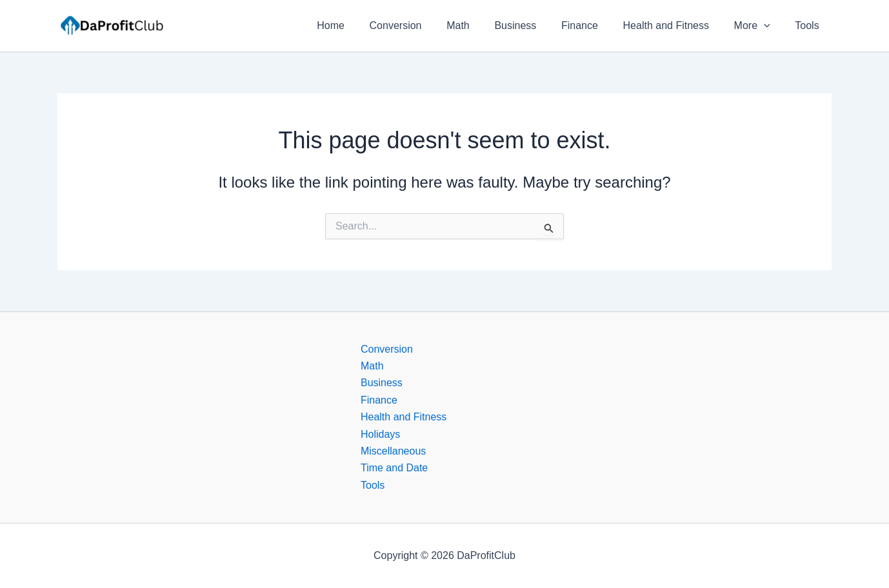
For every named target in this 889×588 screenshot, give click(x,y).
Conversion (424, 25)
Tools (809, 25)
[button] (770, 26)
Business (534, 25)
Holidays (380, 434)
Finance (594, 25)
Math (482, 25)
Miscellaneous (393, 451)
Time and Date (394, 468)
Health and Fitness (676, 25)
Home (363, 25)
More (759, 26)
